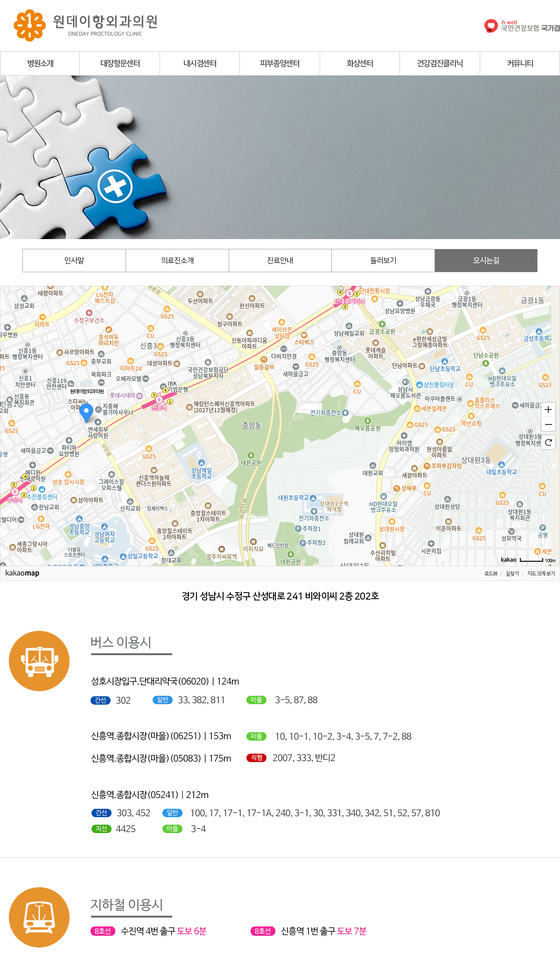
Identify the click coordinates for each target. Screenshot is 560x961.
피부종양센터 (280, 64)
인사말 (74, 261)
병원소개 (40, 64)
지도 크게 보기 (541, 574)
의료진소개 (177, 261)
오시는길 (486, 261)
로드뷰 (491, 574)
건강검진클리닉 (440, 64)
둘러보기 (383, 261)
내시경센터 (200, 64)
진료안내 (280, 261)
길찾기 (512, 574)
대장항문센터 (120, 64)
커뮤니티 (520, 64)
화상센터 (360, 64)
